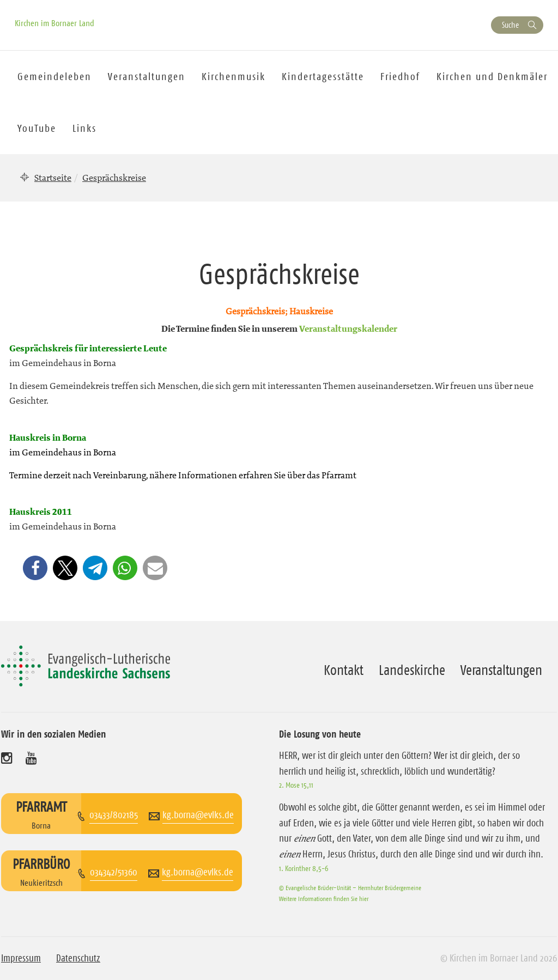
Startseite (53, 178)
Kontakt (344, 670)
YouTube (37, 128)
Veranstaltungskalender (348, 329)
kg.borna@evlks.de (198, 815)
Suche (510, 25)
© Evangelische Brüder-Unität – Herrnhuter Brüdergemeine (350, 888)
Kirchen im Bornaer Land (54, 23)
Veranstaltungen (501, 670)
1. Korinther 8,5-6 (304, 868)
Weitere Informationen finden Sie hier (324, 899)
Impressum (21, 958)
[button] (35, 568)
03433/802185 (114, 815)
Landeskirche (412, 670)
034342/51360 (114, 872)
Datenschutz (78, 958)
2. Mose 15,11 (296, 785)
